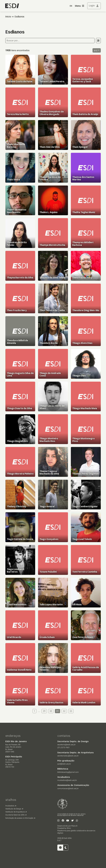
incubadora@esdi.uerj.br (67, 780)
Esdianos (19, 17)
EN (71, 6)
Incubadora (10, 806)
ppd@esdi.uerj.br (64, 764)
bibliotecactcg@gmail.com (68, 772)
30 (51, 711)
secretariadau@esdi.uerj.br (68, 756)
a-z (96, 50)
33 (71, 711)
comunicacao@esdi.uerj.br (68, 788)
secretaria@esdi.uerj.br (66, 745)
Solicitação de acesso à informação (19, 818)
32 (64, 711)
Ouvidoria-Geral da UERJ (15, 815)
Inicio (8, 17)
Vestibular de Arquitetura (15, 812)
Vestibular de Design (13, 809)
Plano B (74, 826)
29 (44, 711)
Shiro (69, 828)
